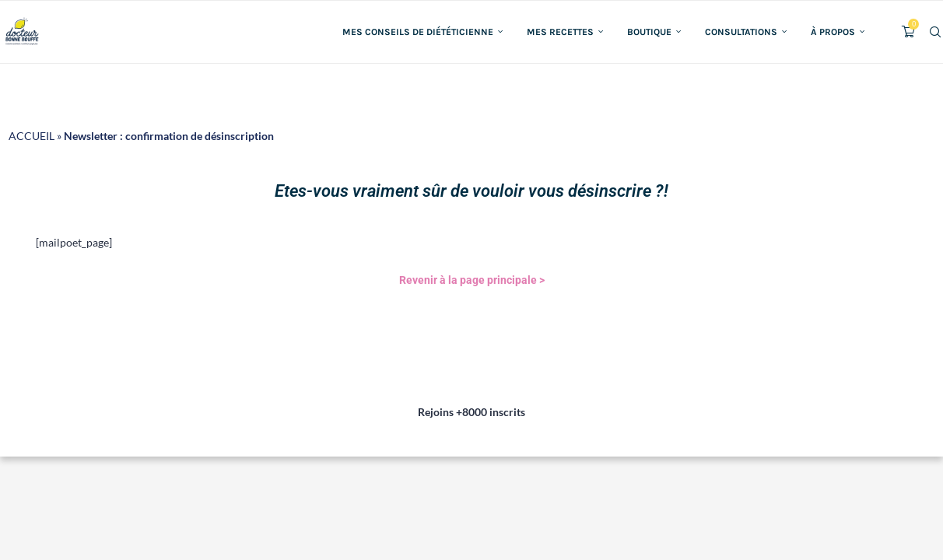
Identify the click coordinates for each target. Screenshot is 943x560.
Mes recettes (560, 32)
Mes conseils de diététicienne (418, 32)
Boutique (649, 32)
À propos (833, 32)
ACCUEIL (32, 136)
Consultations (741, 32)
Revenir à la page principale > (472, 280)
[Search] (935, 32)
